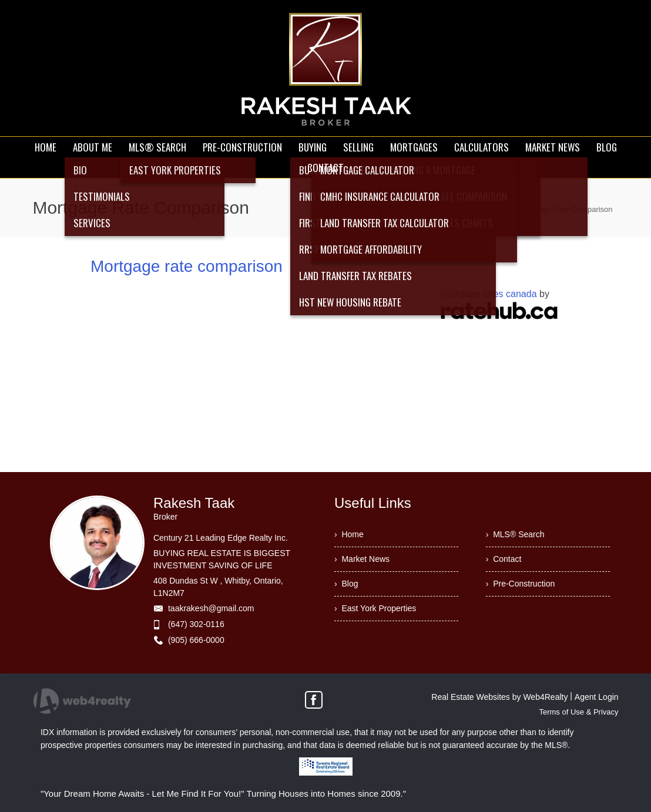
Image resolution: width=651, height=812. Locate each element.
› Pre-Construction (520, 584)
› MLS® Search (515, 534)
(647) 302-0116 (196, 624)
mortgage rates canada (489, 294)
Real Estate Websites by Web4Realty (499, 697)
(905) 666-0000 (196, 640)
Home (497, 209)
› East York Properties (375, 608)
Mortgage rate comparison (187, 266)
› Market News (362, 559)
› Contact (504, 559)
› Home (349, 534)
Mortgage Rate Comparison (566, 209)
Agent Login (597, 697)
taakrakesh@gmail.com (211, 608)
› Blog (346, 584)
